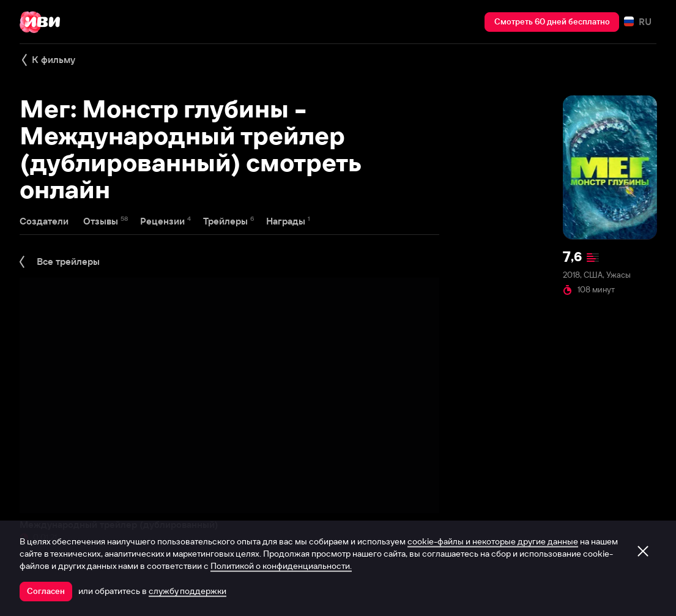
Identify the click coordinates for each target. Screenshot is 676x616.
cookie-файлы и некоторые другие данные (493, 541)
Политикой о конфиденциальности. (281, 566)
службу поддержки (188, 591)
